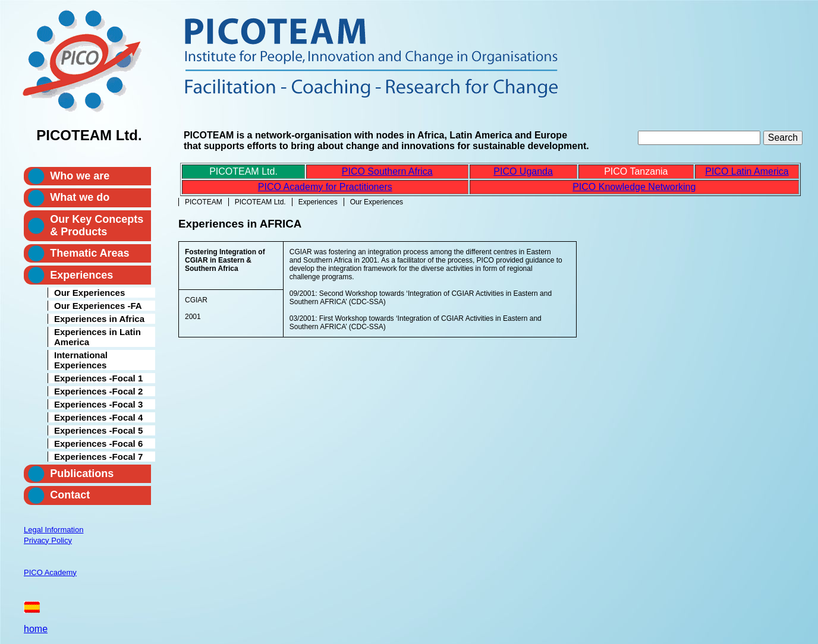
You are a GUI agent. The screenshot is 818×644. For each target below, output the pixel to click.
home (36, 629)
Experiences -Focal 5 (98, 430)
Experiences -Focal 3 (98, 404)
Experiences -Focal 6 (98, 443)
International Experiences (81, 360)
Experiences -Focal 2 (98, 391)
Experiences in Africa (99, 319)
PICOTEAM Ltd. (260, 202)
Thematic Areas (89, 253)
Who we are (80, 176)
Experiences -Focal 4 (98, 417)
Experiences (318, 202)
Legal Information (54, 530)
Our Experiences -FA (98, 306)
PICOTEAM (204, 202)
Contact (70, 495)
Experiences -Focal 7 (98, 457)
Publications (82, 473)
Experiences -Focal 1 (98, 378)
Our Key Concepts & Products (97, 225)
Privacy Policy (48, 540)
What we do (80, 197)
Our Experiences (89, 293)
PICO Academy (50, 572)
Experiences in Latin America (97, 337)
